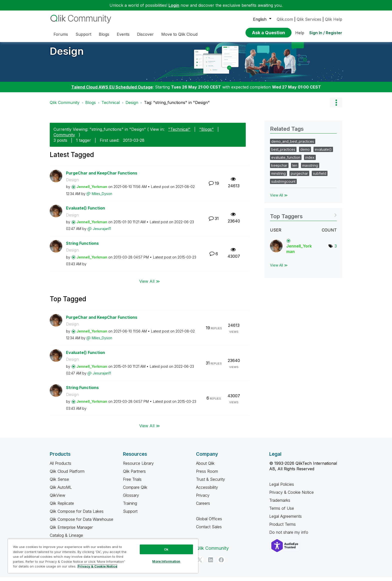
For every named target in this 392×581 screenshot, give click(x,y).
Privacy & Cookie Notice (291, 496)
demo (305, 153)
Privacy (203, 499)
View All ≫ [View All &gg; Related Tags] (279, 199)
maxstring (310, 169)
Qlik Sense (59, 483)
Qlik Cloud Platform (67, 475)
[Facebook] (221, 563)
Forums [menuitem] (61, 34)
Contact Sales (209, 530)
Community (64, 138)
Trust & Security (210, 483)
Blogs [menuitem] (104, 34)
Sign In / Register (326, 33)
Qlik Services (309, 19)
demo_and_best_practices (293, 145)
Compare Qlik (135, 491)
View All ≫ (150, 285)
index (310, 161)
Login (174, 5)
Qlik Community (65, 106)
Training (130, 507)
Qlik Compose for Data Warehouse (81, 523)
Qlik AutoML (61, 491)
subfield (320, 177)
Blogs (90, 106)
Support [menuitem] (83, 34)
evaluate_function (286, 161)
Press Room (207, 475)
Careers (203, 507)
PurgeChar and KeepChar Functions (102, 177)
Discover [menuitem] (145, 34)
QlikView (57, 499)
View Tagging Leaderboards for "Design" (303, 218)
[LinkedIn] (210, 563)
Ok (166, 549)
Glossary (131, 499)
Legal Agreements (285, 520)
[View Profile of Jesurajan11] (102, 232)
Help (300, 33)
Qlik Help (334, 19)
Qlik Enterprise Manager (71, 531)
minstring (278, 177)
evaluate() (323, 153)
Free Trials (132, 483)
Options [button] (336, 106)
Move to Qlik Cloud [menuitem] (179, 34)
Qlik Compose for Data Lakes (77, 515)
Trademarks (280, 504)
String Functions (82, 247)
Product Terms (282, 528)
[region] (103, 556)
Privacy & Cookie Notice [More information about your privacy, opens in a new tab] (97, 566)
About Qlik (205, 467)
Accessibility (207, 491)
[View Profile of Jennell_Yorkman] (92, 190)
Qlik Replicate (62, 507)
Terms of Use (282, 512)
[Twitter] (200, 563)
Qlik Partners (134, 475)
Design (67, 55)
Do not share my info (289, 536)
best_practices (283, 153)
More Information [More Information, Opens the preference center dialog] (166, 561)
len (295, 169)
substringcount (283, 185)
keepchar (279, 169)
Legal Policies (282, 488)
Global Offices (209, 522)
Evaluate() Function (85, 212)
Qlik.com (285, 19)
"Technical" (179, 133)
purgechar (299, 177)
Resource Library (138, 467)
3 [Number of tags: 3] (336, 250)
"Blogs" (206, 133)
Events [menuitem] (123, 34)
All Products (60, 467)
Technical (111, 106)
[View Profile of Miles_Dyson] (102, 197)
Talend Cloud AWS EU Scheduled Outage (112, 91)
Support (130, 515)
